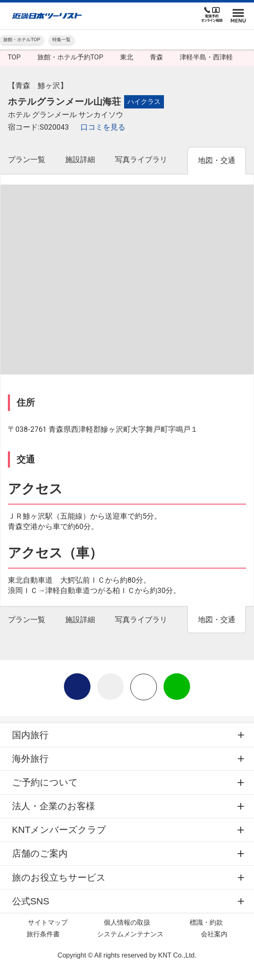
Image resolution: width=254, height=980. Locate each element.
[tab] (27, 164)
